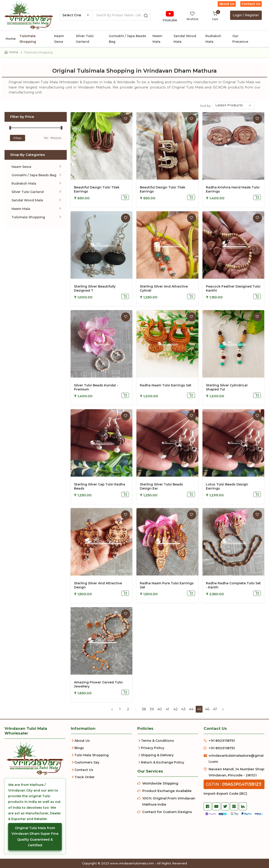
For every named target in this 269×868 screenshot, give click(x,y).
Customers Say (87, 762)
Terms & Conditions (157, 741)
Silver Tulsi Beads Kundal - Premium (96, 387)
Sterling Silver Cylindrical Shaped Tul (227, 387)
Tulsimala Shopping (28, 39)
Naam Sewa (59, 39)
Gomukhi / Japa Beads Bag (127, 39)
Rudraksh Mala (213, 39)
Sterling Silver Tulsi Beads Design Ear (161, 486)
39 (152, 709)
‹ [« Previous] (112, 709)
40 (159, 709)
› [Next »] (223, 709)
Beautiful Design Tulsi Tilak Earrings (97, 189)
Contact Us (251, 4)
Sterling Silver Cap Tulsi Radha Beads (100, 486)
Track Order (85, 777)
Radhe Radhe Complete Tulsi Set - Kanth (233, 585)
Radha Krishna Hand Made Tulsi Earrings (233, 189)
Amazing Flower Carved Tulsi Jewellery (98, 684)
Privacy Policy (153, 748)
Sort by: (206, 106)
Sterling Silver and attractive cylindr (164, 288)
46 (207, 709)
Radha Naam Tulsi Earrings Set (166, 385)
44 (191, 709)
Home (11, 39)
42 (175, 709)
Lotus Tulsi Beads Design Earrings (227, 486)
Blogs (79, 748)
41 (167, 709)
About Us (227, 4)
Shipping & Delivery (157, 755)
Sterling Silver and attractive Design (98, 585)
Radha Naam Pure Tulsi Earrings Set (167, 585)
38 (144, 709)
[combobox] (76, 15)
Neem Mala (157, 39)
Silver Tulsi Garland (85, 39)
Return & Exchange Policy (163, 762)
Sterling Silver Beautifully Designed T (95, 288)
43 (183, 709)
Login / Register (246, 15)
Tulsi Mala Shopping (92, 755)
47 (215, 709)
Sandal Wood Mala (185, 39)
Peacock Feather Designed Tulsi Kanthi (233, 288)
